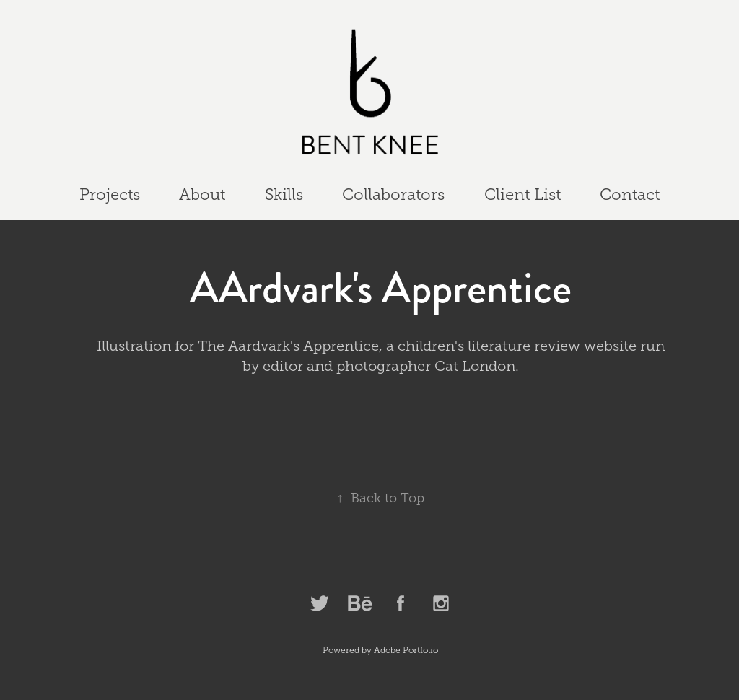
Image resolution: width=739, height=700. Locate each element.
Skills (284, 194)
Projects (110, 194)
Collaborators (393, 194)
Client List (522, 194)
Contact (630, 194)
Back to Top (381, 498)
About (202, 194)
